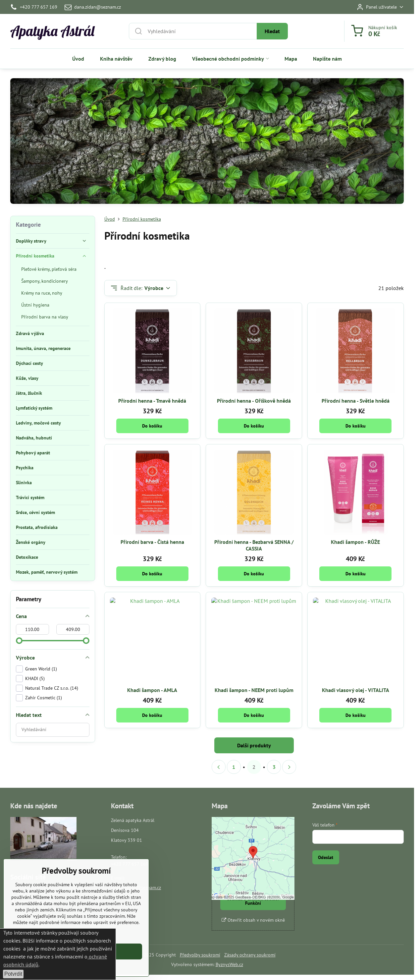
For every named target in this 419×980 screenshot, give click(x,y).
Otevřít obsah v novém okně (253, 920)
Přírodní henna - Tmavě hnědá (152, 401)
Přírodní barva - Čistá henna (152, 542)
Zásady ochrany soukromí (250, 955)
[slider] (19, 641)
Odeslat (326, 857)
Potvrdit (13, 974)
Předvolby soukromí (200, 955)
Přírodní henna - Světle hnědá (356, 401)
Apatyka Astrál (52, 31)
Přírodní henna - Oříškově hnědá (254, 401)
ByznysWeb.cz (229, 964)
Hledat (272, 31)
